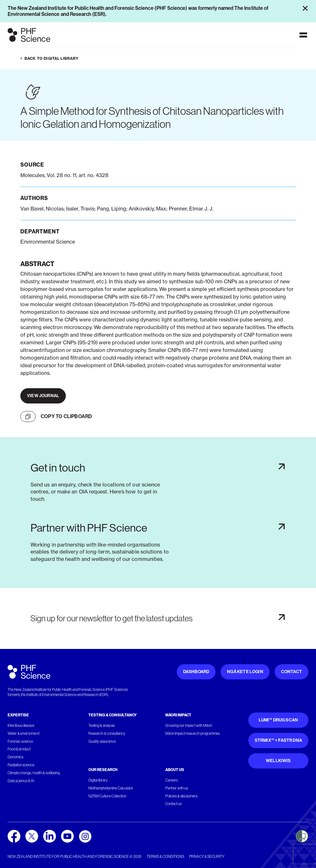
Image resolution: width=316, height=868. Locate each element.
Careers (172, 780)
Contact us (173, 804)
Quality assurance (102, 741)
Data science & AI (21, 781)
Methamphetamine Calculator (111, 788)
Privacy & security (207, 857)
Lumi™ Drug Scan (278, 720)
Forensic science (20, 741)
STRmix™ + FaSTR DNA (278, 740)
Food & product (19, 749)
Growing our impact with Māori (189, 726)
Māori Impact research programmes (192, 734)
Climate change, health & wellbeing (34, 773)
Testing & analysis (102, 726)
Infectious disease (21, 726)
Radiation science (21, 765)
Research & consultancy (107, 734)
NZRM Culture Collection (107, 796)
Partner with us (177, 788)
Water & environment (24, 734)
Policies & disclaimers (181, 796)
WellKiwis (278, 761)
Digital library (98, 780)
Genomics (15, 757)
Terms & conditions (165, 857)
